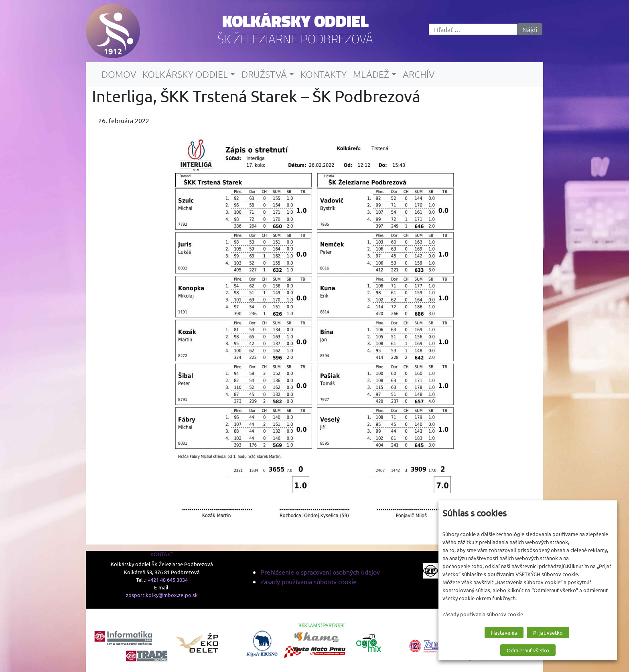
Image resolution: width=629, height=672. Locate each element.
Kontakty (324, 74)
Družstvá (264, 74)
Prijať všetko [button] (548, 633)
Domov (119, 74)
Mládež (371, 74)
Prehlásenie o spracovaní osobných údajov (320, 572)
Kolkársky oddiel (295, 21)
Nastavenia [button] (504, 633)
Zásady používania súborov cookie (308, 581)
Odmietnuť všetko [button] (528, 650)
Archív (419, 74)
